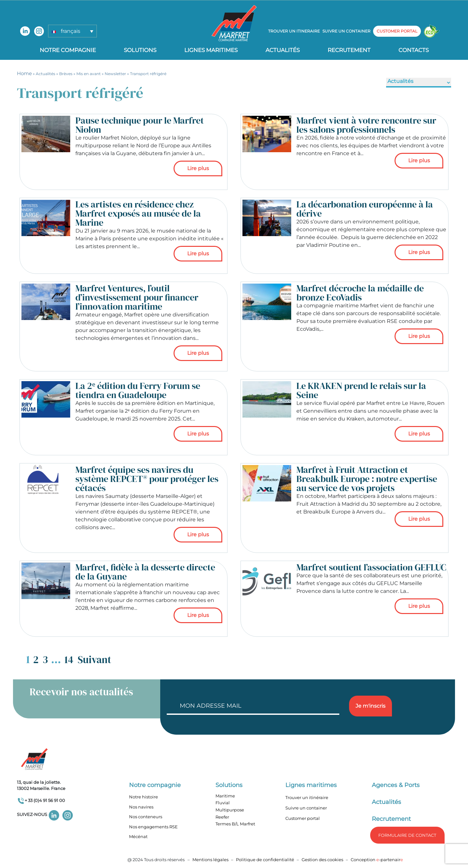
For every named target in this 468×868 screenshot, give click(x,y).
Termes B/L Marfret (235, 824)
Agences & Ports (396, 785)
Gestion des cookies (322, 860)
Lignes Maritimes (211, 50)
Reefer (222, 817)
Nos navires (141, 807)
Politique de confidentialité (266, 860)
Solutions (140, 50)
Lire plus (198, 168)
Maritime (225, 796)
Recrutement (349, 50)
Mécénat (138, 836)
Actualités (283, 50)
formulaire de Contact (407, 835)
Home (24, 73)
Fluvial (223, 803)
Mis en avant (89, 74)
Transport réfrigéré (148, 74)
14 (69, 660)
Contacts (414, 50)
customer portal (397, 31)
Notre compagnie (68, 50)
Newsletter (115, 74)
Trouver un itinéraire (307, 797)
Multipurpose (230, 810)
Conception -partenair (377, 860)
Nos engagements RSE (153, 827)
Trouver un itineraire (294, 31)
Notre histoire (143, 797)
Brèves (66, 74)
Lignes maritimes (311, 785)
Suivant (94, 660)
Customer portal (303, 818)
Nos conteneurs (146, 817)
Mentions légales (210, 860)
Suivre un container (346, 31)
